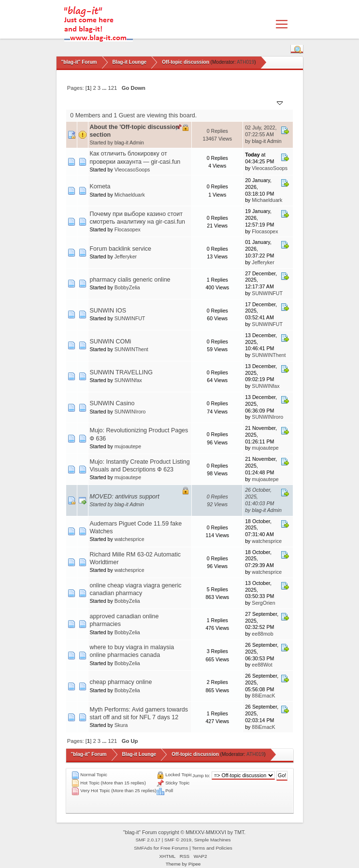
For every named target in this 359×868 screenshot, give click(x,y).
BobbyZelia (127, 287)
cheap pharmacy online (121, 682)
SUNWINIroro (130, 412)
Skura (121, 725)
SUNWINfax (128, 380)
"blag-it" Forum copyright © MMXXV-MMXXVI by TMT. (185, 832)
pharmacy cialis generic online (130, 280)
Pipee (195, 864)
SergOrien (263, 603)
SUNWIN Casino (112, 403)
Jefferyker (126, 256)
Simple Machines (213, 840)
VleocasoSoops (132, 170)
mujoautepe (128, 446)
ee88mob (262, 634)
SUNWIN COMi (111, 342)
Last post (265, 102)
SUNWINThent (131, 349)
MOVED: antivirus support (125, 497)
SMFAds (143, 848)
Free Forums (174, 848)
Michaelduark (130, 195)
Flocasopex (128, 229)
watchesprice (129, 539)
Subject (104, 102)
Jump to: (201, 776)
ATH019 (245, 62)
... (105, 88)
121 (113, 88)
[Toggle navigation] (282, 24)
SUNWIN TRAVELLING (121, 372)
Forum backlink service (121, 249)
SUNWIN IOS (108, 311)
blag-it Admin (129, 142)
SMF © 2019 (178, 840)
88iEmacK (263, 696)
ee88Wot (262, 665)
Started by (136, 102)
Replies (206, 102)
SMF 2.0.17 (148, 840)
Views (231, 102)
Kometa (100, 186)
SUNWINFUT (267, 293)
